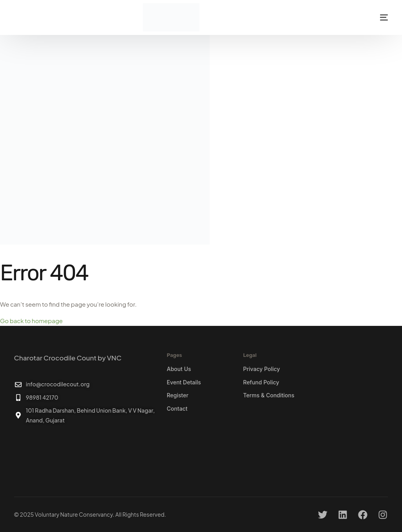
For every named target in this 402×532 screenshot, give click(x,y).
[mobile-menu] (374, 17)
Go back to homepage (31, 321)
